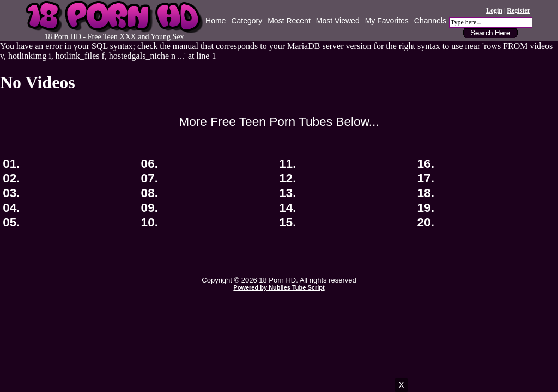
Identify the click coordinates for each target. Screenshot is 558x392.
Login (494, 10)
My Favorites (387, 21)
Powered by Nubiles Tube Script (279, 287)
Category (247, 21)
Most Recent (289, 21)
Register (518, 10)
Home (216, 21)
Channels (430, 21)
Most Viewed (338, 21)
